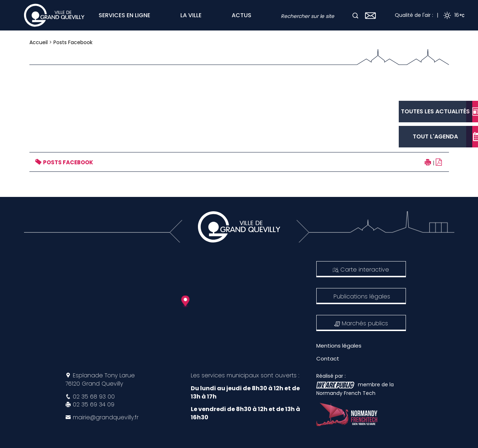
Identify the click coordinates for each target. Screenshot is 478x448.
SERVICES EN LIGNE (124, 15)
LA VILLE (191, 15)
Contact (328, 359)
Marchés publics (361, 323)
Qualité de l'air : (414, 15)
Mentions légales (339, 346)
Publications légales (362, 296)
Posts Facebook (73, 42)
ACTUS (242, 15)
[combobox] (316, 16)
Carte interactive (361, 270)
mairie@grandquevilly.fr (106, 417)
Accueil (39, 42)
